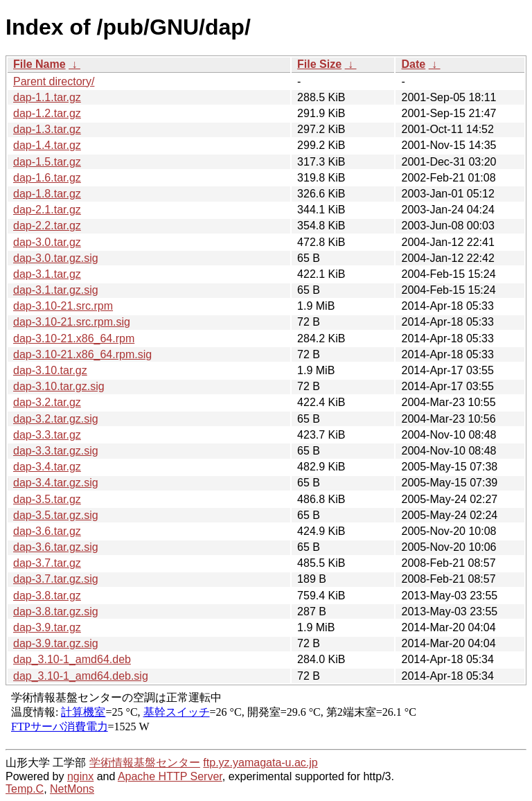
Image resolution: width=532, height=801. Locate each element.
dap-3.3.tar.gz (47, 435)
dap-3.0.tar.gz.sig (56, 258)
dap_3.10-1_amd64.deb (72, 659)
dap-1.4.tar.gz (47, 145)
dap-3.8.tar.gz (47, 596)
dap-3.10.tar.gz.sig (59, 386)
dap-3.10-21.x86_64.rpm (74, 338)
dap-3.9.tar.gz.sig (56, 643)
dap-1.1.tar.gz (47, 97)
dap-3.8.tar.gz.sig (56, 611)
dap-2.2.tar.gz (47, 226)
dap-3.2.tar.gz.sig (56, 419)
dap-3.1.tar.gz (47, 274)
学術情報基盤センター (145, 763)
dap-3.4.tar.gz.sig (56, 483)
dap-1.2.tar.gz (47, 113)
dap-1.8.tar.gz (47, 194)
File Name (39, 64)
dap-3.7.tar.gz (47, 563)
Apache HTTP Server (170, 776)
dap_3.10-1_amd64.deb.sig (81, 676)
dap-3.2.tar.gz (47, 402)
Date (413, 64)
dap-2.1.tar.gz (47, 210)
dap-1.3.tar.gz (47, 129)
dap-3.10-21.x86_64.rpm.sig (82, 354)
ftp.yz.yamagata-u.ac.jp (260, 763)
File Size (319, 64)
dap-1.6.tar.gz (47, 178)
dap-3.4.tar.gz (47, 467)
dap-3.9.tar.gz (47, 627)
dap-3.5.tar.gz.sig (56, 515)
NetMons (72, 789)
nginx (80, 776)
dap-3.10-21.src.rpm (63, 306)
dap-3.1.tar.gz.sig (56, 290)
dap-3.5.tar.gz (47, 499)
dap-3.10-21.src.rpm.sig (72, 322)
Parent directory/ (54, 81)
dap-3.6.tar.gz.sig (56, 547)
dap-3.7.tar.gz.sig (56, 579)
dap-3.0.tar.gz (47, 242)
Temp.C (25, 789)
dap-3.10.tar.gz (50, 370)
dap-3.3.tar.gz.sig (56, 451)
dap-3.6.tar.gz (47, 531)
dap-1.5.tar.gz (47, 162)
